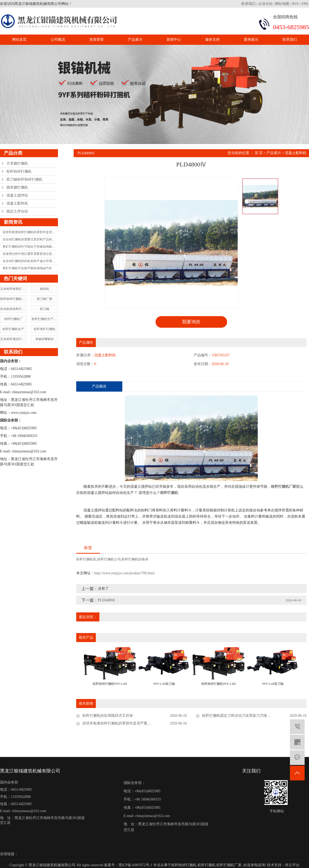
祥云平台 (292, 865)
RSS (295, 4)
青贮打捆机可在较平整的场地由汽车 (27, 268)
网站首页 (19, 40)
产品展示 (135, 40)
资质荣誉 (97, 40)
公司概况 (58, 40)
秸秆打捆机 (207, 865)
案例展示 (251, 40)
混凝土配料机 (17, 203)
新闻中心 (174, 40)
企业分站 (265, 4)
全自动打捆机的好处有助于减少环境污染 (30, 261)
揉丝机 (45, 289)
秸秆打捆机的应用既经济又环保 (108, 716)
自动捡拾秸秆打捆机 (13, 309)
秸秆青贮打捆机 (45, 329)
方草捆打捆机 (17, 163)
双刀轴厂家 (45, 299)
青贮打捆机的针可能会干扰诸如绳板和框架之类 (30, 247)
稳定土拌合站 (17, 211)
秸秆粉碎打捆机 (19, 171)
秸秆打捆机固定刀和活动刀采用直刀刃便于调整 (240, 716)
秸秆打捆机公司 (109, 559)
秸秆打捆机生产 (13, 329)
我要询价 (191, 322)
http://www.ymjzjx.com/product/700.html (124, 573)
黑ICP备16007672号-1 (135, 865)
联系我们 (249, 4)
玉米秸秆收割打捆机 (13, 289)
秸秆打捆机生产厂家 (45, 319)
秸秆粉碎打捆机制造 (13, 299)
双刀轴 (45, 309)
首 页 (259, 153)
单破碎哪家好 (45, 339)
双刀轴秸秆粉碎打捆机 (24, 179)
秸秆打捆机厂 (13, 319)
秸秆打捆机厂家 (229, 865)
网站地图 (282, 4)
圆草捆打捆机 (17, 187)
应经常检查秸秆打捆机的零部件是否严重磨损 (30, 232)
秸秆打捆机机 (86, 559)
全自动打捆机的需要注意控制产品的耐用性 (30, 239)
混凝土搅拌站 (17, 195)
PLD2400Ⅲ (107, 600)
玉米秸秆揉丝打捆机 (13, 339)
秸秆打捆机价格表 (135, 559)
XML (305, 4)
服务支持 (212, 40)
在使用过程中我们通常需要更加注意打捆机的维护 (30, 254)
